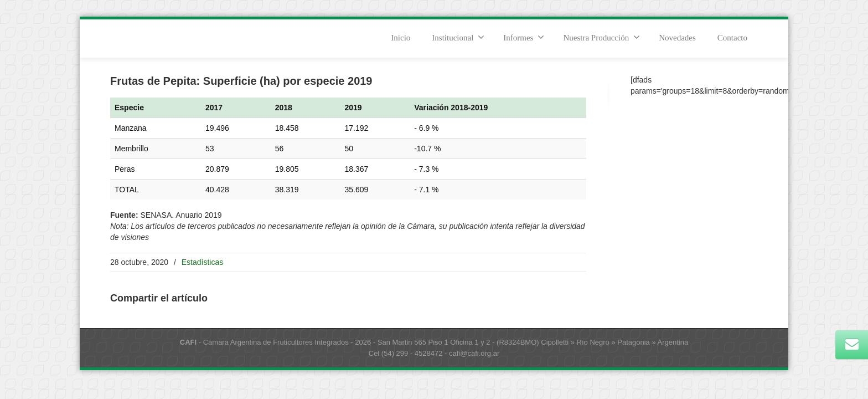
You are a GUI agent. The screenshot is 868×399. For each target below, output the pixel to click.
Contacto (732, 38)
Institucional (458, 37)
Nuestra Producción (601, 37)
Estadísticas (202, 262)
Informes (524, 37)
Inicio (401, 38)
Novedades (677, 38)
